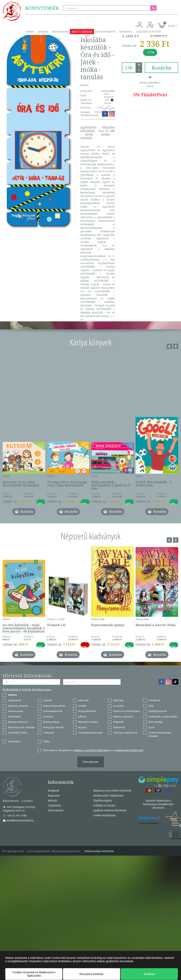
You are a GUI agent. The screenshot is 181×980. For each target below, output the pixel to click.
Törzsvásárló (52, 39)
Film (151, 706)
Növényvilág (156, 722)
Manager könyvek (18, 722)
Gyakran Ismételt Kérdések (110, 810)
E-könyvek (154, 700)
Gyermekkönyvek (53, 711)
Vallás (46, 741)
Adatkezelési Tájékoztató (108, 795)
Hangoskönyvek (87, 711)
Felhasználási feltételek (99, 851)
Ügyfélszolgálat (103, 800)
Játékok (82, 717)
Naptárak (119, 722)
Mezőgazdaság (51, 722)
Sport (151, 727)
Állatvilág (119, 700)
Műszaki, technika (88, 722)
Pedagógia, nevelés (54, 727)
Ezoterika (119, 706)
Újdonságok (60, 32)
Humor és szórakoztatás (126, 711)
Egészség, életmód (18, 706)
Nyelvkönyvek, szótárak (21, 727)
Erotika (82, 706)
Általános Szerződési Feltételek (112, 791)
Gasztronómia (16, 711)
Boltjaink (53, 791)
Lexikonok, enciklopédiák (163, 717)
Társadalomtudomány (90, 733)
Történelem (14, 741)
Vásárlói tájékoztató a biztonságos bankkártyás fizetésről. (158, 804)
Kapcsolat (32, 39)
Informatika (14, 717)
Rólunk (52, 800)
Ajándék (43, 32)
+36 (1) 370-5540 (15, 815)
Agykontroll (14, 700)
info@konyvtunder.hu (18, 820)
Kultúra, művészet (123, 717)
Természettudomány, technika (160, 734)
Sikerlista (126, 32)
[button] (169, 24)
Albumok (83, 700)
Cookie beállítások (104, 815)
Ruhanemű (119, 727)
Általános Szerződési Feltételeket (91, 750)
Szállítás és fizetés (149, 32)
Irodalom (48, 717)
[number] (129, 68)
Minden (12, 695)
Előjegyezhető (106, 32)
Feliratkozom (91, 762)
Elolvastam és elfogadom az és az (93, 750)
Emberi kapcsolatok (54, 706)
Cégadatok (54, 805)
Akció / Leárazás (82, 32)
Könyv (30, 32)
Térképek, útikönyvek (125, 733)
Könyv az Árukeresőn (149, 823)
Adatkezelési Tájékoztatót (129, 750)
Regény (82, 727)
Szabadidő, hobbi (18, 733)
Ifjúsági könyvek (158, 711)
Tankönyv (49, 733)
